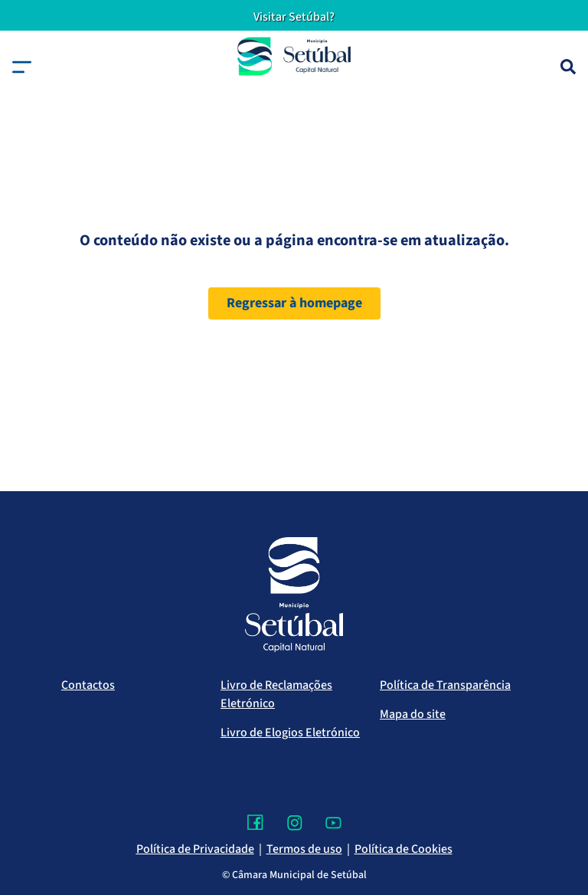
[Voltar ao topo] (545, 838)
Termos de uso (304, 849)
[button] (22, 67)
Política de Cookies (403, 849)
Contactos (88, 685)
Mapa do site (413, 714)
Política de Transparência (445, 685)
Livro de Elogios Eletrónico (290, 733)
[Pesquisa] (568, 67)
